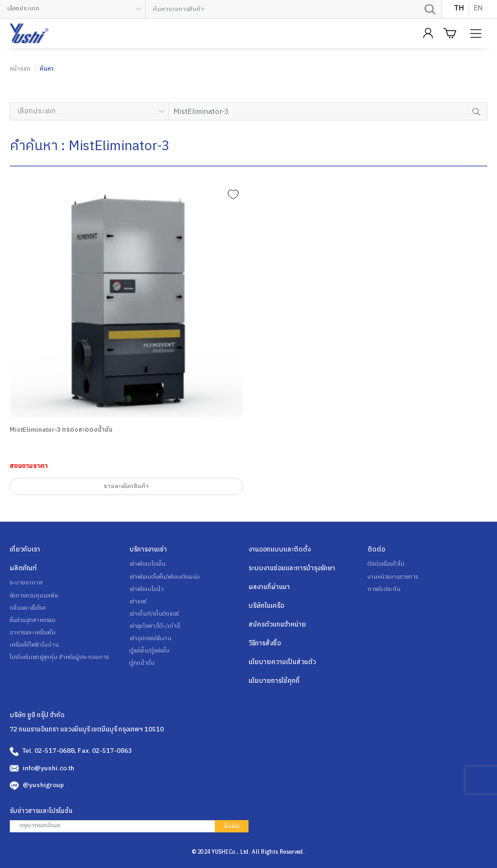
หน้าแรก (20, 69)
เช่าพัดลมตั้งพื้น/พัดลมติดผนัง (164, 577)
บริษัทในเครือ (266, 606)
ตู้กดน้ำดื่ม (142, 663)
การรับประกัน (384, 590)
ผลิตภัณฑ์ (23, 568)
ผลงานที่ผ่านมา (269, 587)
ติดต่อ (376, 550)
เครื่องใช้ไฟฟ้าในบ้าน (34, 645)
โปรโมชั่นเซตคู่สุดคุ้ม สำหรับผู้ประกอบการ (59, 658)
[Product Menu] (477, 34)
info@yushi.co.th (49, 768)
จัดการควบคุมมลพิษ (34, 596)
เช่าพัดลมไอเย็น (148, 564)
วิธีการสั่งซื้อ (265, 643)
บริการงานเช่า (148, 550)
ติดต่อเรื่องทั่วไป (386, 564)
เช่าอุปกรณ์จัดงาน (150, 639)
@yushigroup (43, 785)
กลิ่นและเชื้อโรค (28, 608)
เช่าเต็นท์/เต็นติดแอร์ (154, 614)
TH (459, 9)
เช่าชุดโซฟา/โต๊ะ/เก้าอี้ (155, 627)
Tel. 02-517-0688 (49, 751)
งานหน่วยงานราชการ (393, 577)
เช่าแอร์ (138, 602)
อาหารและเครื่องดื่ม (33, 633)
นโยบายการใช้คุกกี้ (274, 681)
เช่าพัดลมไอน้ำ (147, 590)
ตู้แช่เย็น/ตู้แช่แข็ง (149, 651)
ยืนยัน (232, 826)
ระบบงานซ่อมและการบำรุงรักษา (292, 568)
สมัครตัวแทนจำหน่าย (277, 625)
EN (478, 9)
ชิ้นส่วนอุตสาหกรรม (33, 621)
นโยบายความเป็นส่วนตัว (282, 662)
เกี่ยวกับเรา (25, 550)
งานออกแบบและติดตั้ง (280, 550)
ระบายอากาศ (26, 583)
